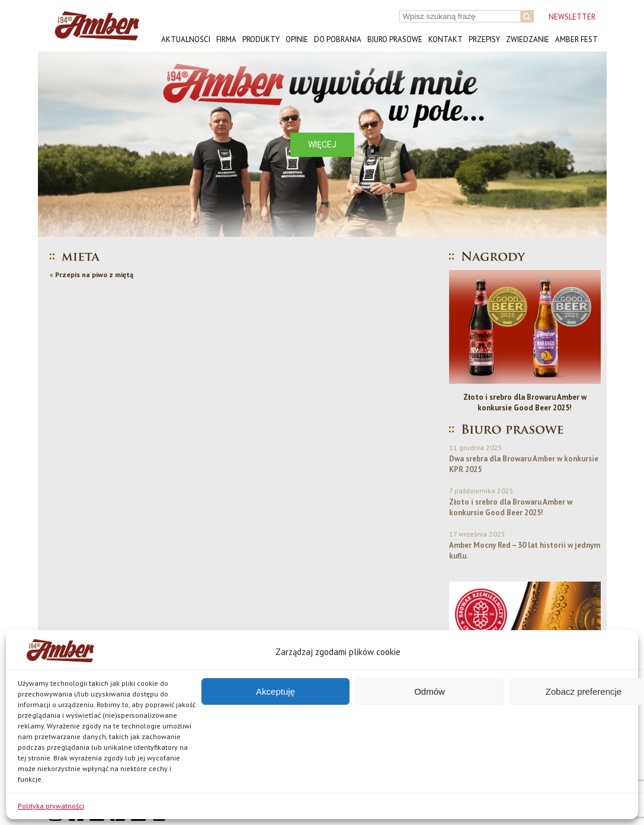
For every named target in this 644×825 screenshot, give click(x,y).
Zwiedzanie (528, 39)
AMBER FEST (576, 39)
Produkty (261, 39)
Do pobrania (338, 39)
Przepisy (484, 39)
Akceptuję (275, 691)
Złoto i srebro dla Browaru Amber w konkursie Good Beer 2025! (525, 402)
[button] (56, 144)
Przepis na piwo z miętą (94, 275)
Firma (226, 39)
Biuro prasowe (395, 39)
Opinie (297, 39)
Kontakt (446, 39)
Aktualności (186, 39)
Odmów (430, 691)
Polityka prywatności (51, 806)
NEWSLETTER (572, 17)
